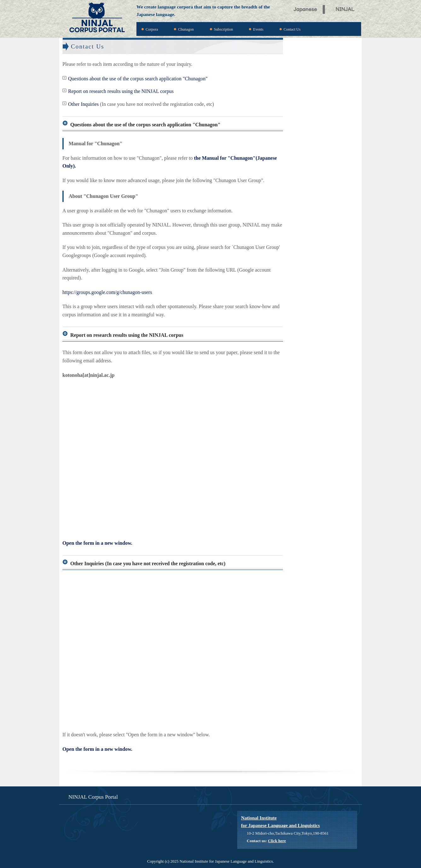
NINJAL (347, 9)
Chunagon (186, 29)
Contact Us (292, 29)
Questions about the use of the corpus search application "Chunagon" (138, 79)
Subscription (224, 29)
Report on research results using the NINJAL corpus (121, 91)
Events (258, 29)
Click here (277, 841)
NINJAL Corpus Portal (97, 18)
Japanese (306, 9)
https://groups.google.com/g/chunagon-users (107, 292)
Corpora (152, 29)
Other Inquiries (83, 104)
